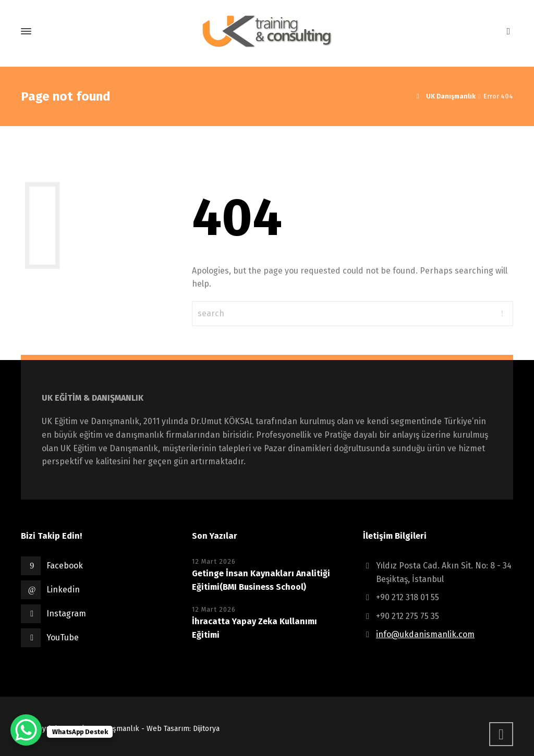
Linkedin (63, 590)
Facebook (65, 566)
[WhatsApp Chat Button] (26, 730)
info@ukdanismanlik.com (425, 634)
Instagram (66, 614)
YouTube (63, 637)
